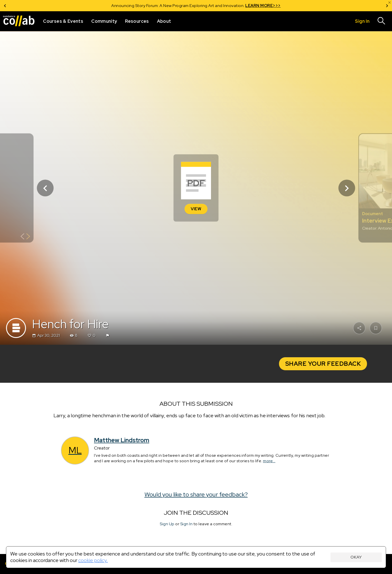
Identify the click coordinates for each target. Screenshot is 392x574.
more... (269, 461)
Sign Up (167, 524)
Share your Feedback (323, 364)
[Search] (381, 21)
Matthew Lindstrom (122, 440)
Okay (356, 557)
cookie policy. (93, 560)
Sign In (186, 524)
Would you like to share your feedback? (196, 494)
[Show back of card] (25, 237)
